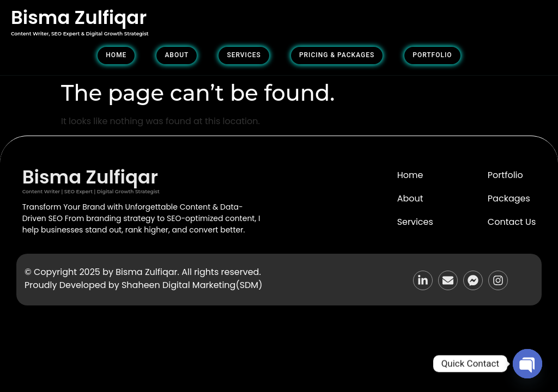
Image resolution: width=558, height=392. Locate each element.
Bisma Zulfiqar (79, 17)
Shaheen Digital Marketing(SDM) (192, 285)
